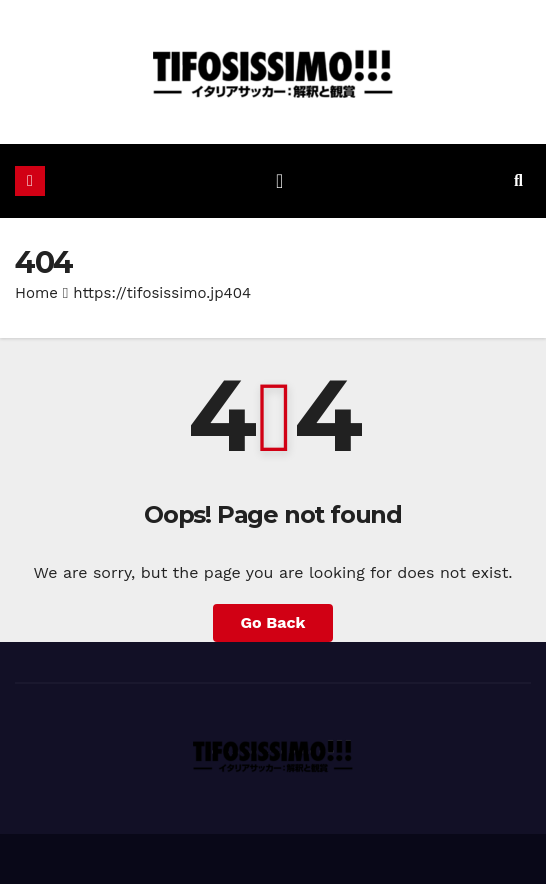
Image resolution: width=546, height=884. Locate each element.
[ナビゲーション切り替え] (279, 181)
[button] (518, 180)
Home (36, 293)
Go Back (273, 622)
